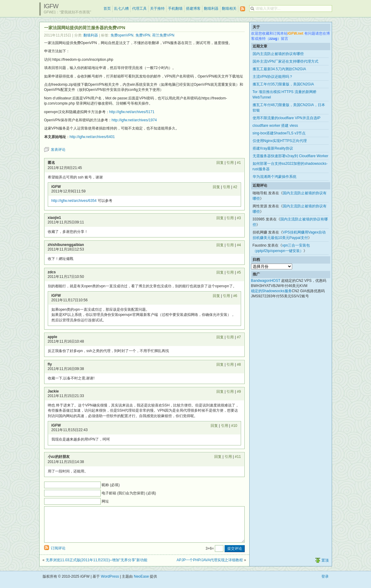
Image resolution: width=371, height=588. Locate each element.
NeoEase (141, 584)
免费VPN (143, 35)
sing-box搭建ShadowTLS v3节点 (279, 133)
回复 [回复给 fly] (220, 365)
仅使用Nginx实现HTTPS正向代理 (280, 141)
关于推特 (157, 9)
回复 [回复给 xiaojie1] (220, 218)
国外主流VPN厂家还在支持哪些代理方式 (286, 61)
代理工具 (139, 9)
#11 (238, 457)
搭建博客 (193, 9)
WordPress (110, 584)
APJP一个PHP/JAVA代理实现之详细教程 (210, 567)
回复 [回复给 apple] (220, 337)
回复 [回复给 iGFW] (216, 187)
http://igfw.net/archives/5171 (132, 112)
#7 (239, 337)
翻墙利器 (211, 9)
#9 (239, 392)
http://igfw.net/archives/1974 (134, 120)
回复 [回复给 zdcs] (220, 272)
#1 (239, 163)
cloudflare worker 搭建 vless (275, 126)
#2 (235, 187)
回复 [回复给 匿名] (220, 163)
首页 (107, 9)
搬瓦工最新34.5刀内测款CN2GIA (279, 69)
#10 (234, 426)
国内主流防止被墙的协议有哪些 (278, 54)
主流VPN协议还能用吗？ (273, 77)
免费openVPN (122, 35)
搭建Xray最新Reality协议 (273, 148)
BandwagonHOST (266, 281)
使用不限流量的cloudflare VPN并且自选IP (287, 118)
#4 (239, 245)
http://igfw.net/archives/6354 (74, 201)
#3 (239, 218)
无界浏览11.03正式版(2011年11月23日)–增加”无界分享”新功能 (96, 567)
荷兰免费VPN (163, 35)
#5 (239, 272)
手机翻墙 (175, 9)
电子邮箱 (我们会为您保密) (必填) (129, 493)
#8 (239, 365)
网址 (105, 501)
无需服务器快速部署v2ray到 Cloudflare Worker (290, 156)
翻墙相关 (229, 9)
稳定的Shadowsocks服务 (271, 291)
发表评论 (58, 150)
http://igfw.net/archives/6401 (92, 137)
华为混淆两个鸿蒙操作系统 (275, 177)
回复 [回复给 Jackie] (220, 392)
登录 (325, 584)
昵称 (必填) (111, 485)
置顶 (325, 568)
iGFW (51, 6)
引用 (230, 163)
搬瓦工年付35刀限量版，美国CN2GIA (283, 84)
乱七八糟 (121, 9)
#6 (235, 296)
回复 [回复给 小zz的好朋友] (218, 457)
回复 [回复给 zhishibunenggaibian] (220, 245)
